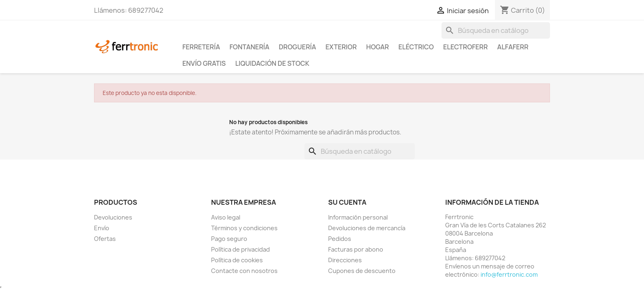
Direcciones (345, 260)
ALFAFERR (513, 47)
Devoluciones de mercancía (367, 228)
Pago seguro (229, 239)
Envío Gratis (204, 63)
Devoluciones (113, 217)
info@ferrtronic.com (509, 274)
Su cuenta (347, 202)
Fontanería (250, 47)
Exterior (341, 47)
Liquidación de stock (272, 63)
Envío (102, 228)
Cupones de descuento (362, 271)
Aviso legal (226, 217)
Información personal (358, 217)
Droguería (298, 47)
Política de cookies (237, 260)
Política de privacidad (240, 249)
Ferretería (201, 47)
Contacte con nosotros (244, 271)
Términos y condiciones (244, 228)
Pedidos (340, 239)
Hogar (378, 47)
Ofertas (105, 239)
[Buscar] (496, 30)
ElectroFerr (466, 47)
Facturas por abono (356, 249)
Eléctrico (416, 47)
